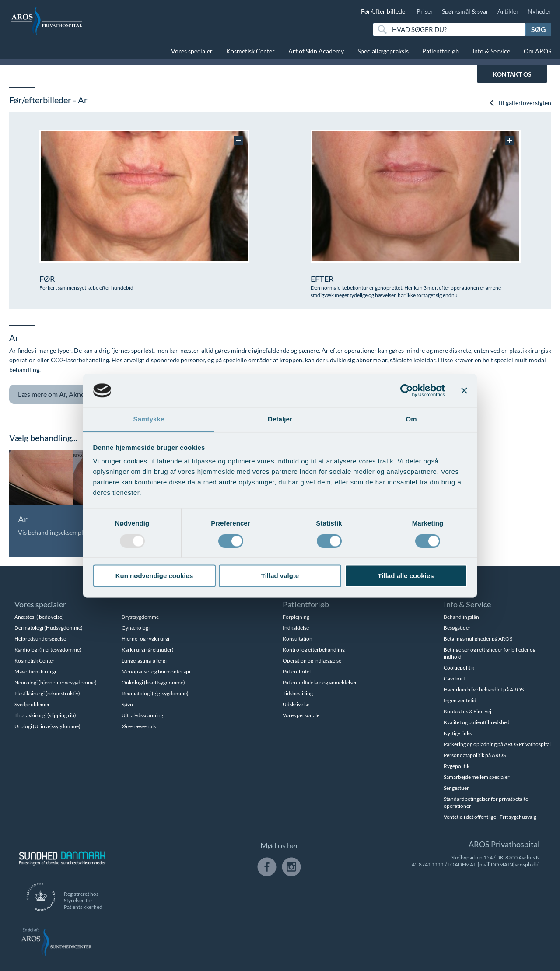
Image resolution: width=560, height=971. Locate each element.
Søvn (127, 704)
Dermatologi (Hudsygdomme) (49, 628)
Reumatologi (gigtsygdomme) (155, 693)
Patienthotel (297, 671)
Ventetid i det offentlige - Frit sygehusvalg (490, 817)
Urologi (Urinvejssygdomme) (47, 726)
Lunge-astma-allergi (144, 661)
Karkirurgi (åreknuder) (148, 650)
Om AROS (537, 51)
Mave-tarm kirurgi (35, 671)
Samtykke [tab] (149, 419)
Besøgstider (457, 628)
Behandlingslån (461, 617)
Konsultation (297, 639)
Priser (425, 11)
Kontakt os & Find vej (467, 711)
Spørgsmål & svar (465, 11)
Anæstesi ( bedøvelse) (39, 617)
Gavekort (454, 678)
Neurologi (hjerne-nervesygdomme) (56, 682)
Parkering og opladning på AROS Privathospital (497, 744)
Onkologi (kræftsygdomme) (153, 682)
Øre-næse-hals (139, 726)
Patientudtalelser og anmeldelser (320, 682)
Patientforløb (441, 51)
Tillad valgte (280, 576)
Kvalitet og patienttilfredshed (477, 722)
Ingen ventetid (460, 700)
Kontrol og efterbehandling (314, 650)
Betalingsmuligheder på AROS (478, 639)
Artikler (508, 11)
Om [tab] (411, 419)
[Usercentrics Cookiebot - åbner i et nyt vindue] (407, 390)
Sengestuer (456, 788)
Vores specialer (192, 51)
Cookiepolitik (459, 668)
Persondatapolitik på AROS (475, 755)
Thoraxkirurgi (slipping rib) (45, 715)
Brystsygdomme (140, 617)
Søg (539, 29)
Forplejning (296, 617)
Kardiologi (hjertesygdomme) (48, 650)
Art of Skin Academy (316, 51)
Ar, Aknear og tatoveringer (83, 394)
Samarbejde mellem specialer (477, 777)
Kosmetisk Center (250, 51)
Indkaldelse (296, 628)
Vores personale (301, 715)
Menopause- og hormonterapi (156, 671)
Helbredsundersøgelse (40, 639)
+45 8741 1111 (426, 864)
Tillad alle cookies (406, 576)
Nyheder (539, 11)
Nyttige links (458, 733)
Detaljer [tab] (280, 419)
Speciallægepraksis (383, 51)
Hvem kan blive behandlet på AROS (484, 689)
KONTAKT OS (512, 74)
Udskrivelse (296, 704)
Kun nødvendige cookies (154, 576)
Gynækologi (136, 628)
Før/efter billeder (384, 11)
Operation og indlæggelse (312, 661)
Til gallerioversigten (520, 103)
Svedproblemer (32, 704)
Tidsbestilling (298, 693)
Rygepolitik (457, 766)
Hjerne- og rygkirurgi (145, 639)
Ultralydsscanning (142, 715)
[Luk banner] (464, 390)
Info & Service (491, 51)
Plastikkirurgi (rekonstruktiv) (47, 693)
